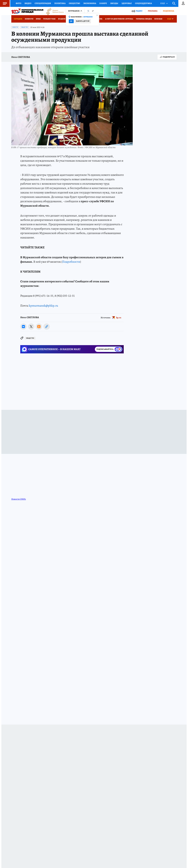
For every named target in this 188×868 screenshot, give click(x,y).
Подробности (71, 262)
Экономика (90, 3)
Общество (74, 3)
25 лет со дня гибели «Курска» (119, 19)
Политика (60, 3)
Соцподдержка (143, 3)
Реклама (153, 11)
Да (71, 21)
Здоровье (127, 3)
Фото (18, 3)
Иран (38, 19)
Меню (3, 3)
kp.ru (119, 318)
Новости (29, 19)
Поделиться (167, 57)
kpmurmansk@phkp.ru (43, 306)
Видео (28, 3)
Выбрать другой (83, 21)
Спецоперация (43, 3)
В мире (103, 3)
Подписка (168, 11)
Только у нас (49, 19)
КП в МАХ (158, 19)
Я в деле (62, 19)
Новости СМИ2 (19, 499)
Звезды (114, 3)
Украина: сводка (144, 19)
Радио (139, 11)
